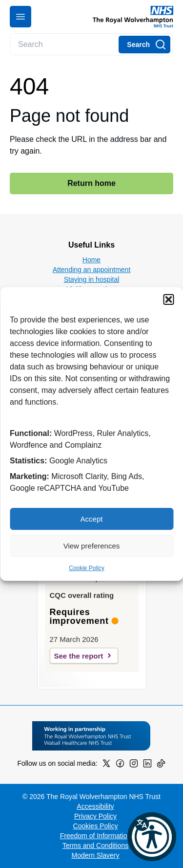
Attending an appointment (92, 270)
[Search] (144, 45)
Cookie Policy (87, 568)
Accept (92, 519)
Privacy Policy (95, 816)
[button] (168, 299)
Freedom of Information (96, 836)
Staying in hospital (92, 279)
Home (91, 260)
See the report (79, 656)
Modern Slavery (95, 855)
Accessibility (95, 806)
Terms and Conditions (95, 845)
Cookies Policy (96, 826)
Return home (91, 183)
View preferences (92, 546)
